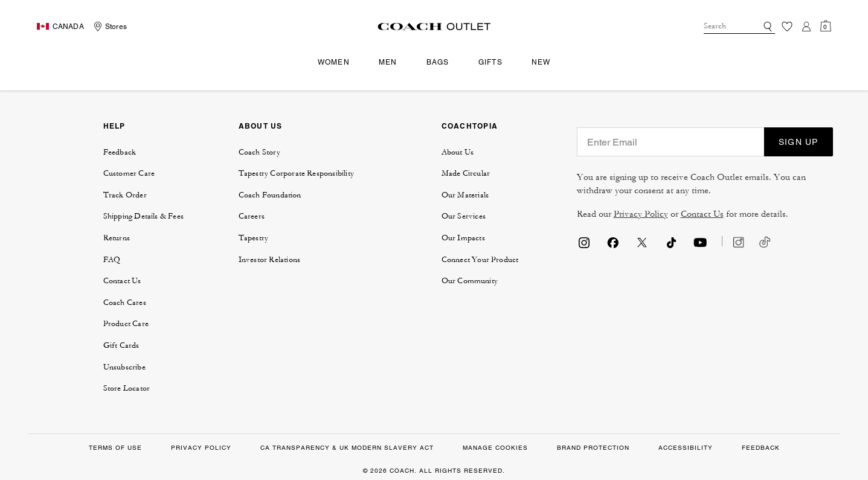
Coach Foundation (270, 195)
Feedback (120, 152)
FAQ (112, 260)
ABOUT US (261, 126)
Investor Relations (270, 260)
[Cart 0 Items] (826, 26)
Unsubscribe (124, 367)
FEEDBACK (761, 448)
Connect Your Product (480, 260)
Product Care (126, 324)
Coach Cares (125, 302)
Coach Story (259, 152)
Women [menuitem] (334, 62)
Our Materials (465, 195)
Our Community (470, 281)
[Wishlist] (787, 27)
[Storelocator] (109, 27)
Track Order (125, 195)
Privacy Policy (641, 214)
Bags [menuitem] (438, 62)
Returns (117, 238)
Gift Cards (121, 345)
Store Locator (127, 388)
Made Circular (466, 173)
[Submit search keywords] (768, 27)
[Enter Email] (670, 142)
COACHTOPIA (470, 126)
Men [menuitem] (388, 62)
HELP (114, 126)
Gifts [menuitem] (490, 62)
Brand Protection (593, 448)
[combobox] (739, 27)
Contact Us (122, 281)
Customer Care (129, 173)
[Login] (806, 27)
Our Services (464, 216)
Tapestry (254, 238)
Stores (116, 27)
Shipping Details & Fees (144, 216)
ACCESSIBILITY (686, 448)
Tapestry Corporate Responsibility (297, 173)
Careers (252, 216)
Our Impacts (463, 238)
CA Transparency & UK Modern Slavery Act (347, 448)
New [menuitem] (541, 62)
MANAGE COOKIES (495, 448)
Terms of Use (115, 448)
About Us (458, 152)
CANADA (68, 27)
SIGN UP (799, 142)
